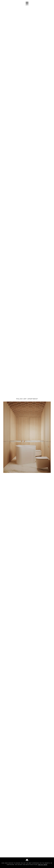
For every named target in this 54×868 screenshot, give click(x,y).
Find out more (43, 865)
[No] (27, 860)
